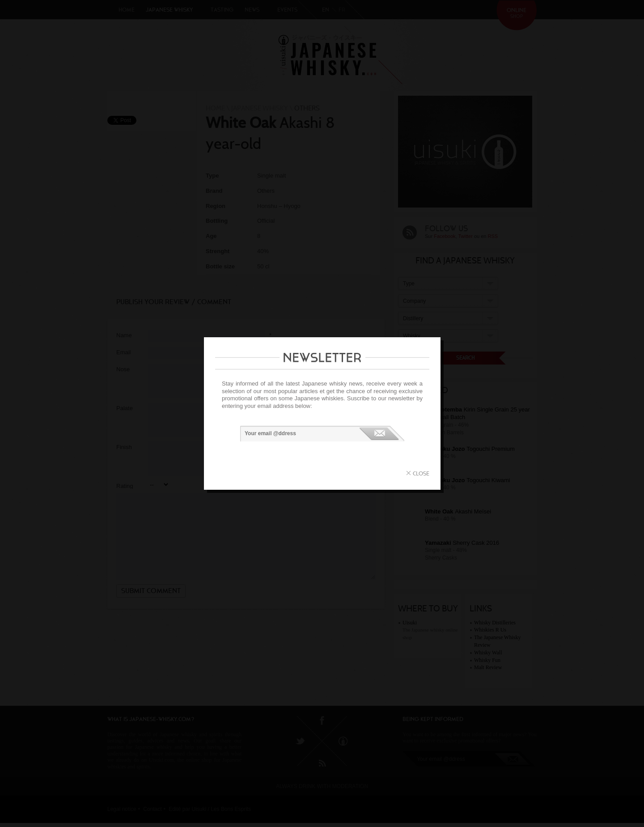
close (421, 473)
